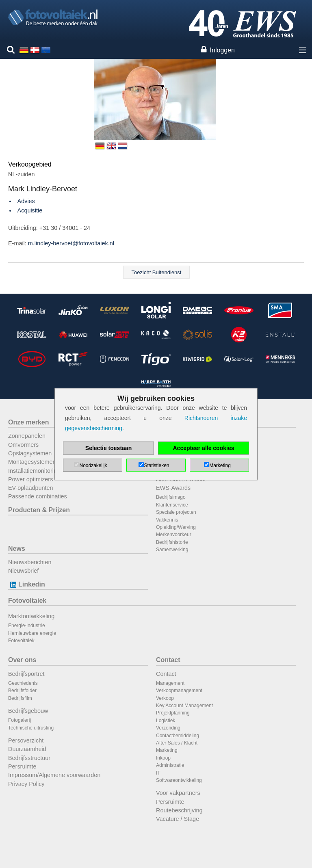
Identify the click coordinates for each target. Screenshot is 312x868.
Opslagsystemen (30, 453)
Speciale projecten (176, 512)
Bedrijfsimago (171, 497)
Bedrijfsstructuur (29, 758)
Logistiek (166, 721)
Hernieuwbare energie (32, 633)
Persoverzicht (26, 740)
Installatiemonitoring (34, 471)
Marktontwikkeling (31, 616)
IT (158, 773)
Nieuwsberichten (30, 562)
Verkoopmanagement (179, 691)
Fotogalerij (19, 720)
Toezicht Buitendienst (157, 272)
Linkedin (27, 584)
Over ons (22, 660)
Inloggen (222, 50)
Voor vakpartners (178, 793)
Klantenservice (172, 505)
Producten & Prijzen (39, 510)
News (17, 549)
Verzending (168, 728)
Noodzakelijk (93, 465)
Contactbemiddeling (178, 736)
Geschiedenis (23, 683)
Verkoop (165, 698)
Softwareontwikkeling (179, 780)
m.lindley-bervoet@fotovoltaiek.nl (71, 243)
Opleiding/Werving (176, 527)
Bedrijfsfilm (20, 698)
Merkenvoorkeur (174, 535)
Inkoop (163, 758)
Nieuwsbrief (23, 571)
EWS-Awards (173, 488)
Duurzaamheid (27, 749)
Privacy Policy (26, 784)
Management (170, 683)
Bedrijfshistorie (172, 542)
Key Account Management (184, 706)
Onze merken (28, 422)
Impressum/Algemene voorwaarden (54, 775)
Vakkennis (167, 520)
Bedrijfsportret (26, 674)
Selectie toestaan (108, 448)
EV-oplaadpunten (30, 488)
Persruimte (22, 766)
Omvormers (23, 445)
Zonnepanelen (27, 436)
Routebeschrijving (179, 810)
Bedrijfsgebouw (28, 711)
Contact (168, 660)
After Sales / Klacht (177, 743)
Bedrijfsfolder (22, 691)
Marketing (167, 750)
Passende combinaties (38, 496)
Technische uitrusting (31, 728)
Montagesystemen (32, 462)
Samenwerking (172, 550)
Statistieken (156, 465)
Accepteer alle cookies (204, 448)
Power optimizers (30, 479)
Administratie (170, 765)
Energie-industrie (27, 626)
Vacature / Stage (178, 819)
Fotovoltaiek (27, 601)
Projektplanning (173, 713)
